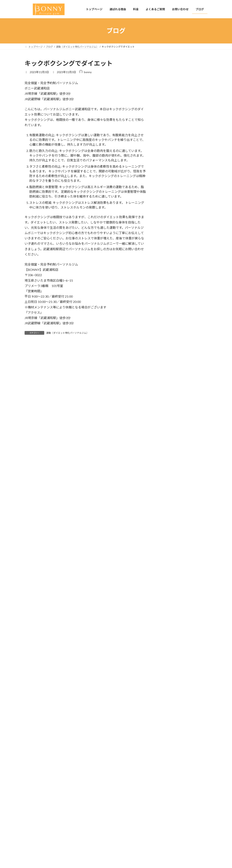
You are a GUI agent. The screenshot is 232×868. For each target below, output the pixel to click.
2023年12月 (167, 541)
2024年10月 (167, 469)
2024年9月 (166, 477)
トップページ (97, 814)
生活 (162, 384)
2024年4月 (166, 509)
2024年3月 (166, 517)
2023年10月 (167, 557)
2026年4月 (166, 413)
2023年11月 (167, 549)
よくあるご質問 (98, 835)
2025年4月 (166, 429)
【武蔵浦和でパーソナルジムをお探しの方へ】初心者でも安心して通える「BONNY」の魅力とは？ (192, 109)
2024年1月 (166, 533)
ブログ (93, 848)
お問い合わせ (97, 842)
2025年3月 (166, 437)
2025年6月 (166, 421)
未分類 (163, 368)
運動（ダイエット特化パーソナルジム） (67, 333)
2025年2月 (166, 445)
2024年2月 (166, 525)
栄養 (162, 376)
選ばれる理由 (97, 821)
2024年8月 (166, 485)
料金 (92, 828)
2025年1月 (166, 453)
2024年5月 (166, 501)
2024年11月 (167, 461)
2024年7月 (166, 493)
